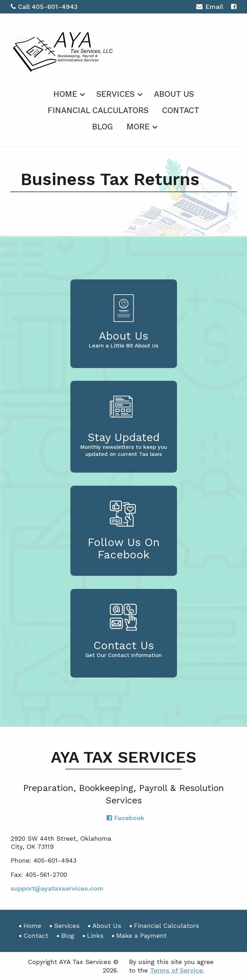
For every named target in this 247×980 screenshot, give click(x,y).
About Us (174, 94)
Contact (181, 110)
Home (65, 94)
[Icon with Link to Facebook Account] (234, 7)
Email (210, 8)
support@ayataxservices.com (57, 888)
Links (95, 936)
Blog (103, 127)
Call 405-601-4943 (44, 7)
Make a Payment (141, 936)
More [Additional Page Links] (138, 127)
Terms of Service (176, 970)
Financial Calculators (98, 110)
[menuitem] (68, 93)
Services (116, 94)
